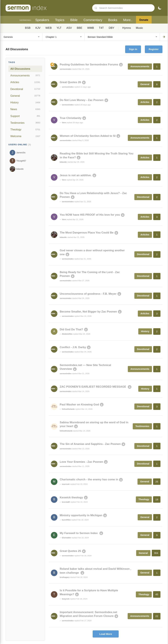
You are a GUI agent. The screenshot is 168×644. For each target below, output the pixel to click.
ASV (69, 28)
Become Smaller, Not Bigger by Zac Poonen (88, 312)
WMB (91, 28)
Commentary (93, 20)
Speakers (42, 20)
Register (154, 49)
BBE (80, 28)
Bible (74, 20)
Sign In (133, 49)
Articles (25, 82)
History (25, 103)
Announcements (25, 75)
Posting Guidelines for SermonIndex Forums (89, 65)
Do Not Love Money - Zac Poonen (82, 100)
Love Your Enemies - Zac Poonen (81, 462)
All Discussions (20, 69)
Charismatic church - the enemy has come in (89, 479)
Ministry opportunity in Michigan (81, 515)
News (25, 109)
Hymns (127, 28)
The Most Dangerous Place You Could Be (87, 233)
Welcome (25, 136)
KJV (38, 28)
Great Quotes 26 (70, 82)
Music (139, 28)
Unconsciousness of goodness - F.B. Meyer (88, 294)
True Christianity (71, 118)
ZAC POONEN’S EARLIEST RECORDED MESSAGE (93, 387)
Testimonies (25, 123)
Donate (144, 20)
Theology (25, 130)
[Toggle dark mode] (160, 8)
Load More (106, 634)
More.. (128, 20)
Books (113, 20)
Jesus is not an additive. (76, 175)
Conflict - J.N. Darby (73, 347)
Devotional (25, 89)
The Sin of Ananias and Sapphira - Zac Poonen (90, 444)
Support (25, 116)
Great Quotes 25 (70, 551)
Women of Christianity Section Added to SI (88, 136)
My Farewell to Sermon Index (79, 533)
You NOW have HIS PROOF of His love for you (90, 215)
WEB (49, 28)
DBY (112, 28)
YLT (59, 28)
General (25, 96)
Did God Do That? (71, 329)
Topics (60, 20)
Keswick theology (71, 497)
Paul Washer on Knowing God (79, 405)
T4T (101, 28)
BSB (28, 28)
